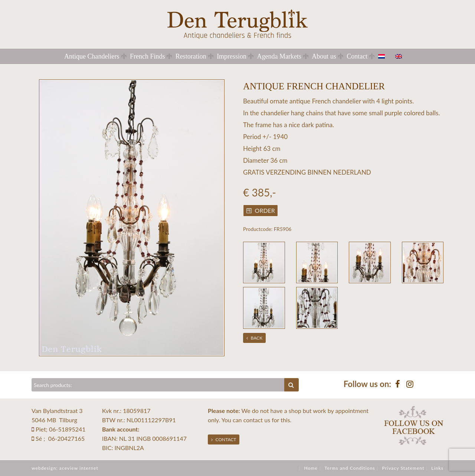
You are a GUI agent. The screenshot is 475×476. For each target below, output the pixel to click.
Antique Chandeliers (92, 56)
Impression (232, 56)
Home (311, 468)
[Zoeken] (158, 385)
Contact (357, 56)
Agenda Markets (279, 56)
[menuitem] (386, 56)
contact (253, 420)
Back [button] (255, 338)
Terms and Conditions (350, 468)
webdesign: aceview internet (65, 468)
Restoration (191, 56)
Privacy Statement (403, 468)
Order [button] (261, 210)
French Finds (148, 56)
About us (324, 56)
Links (437, 468)
